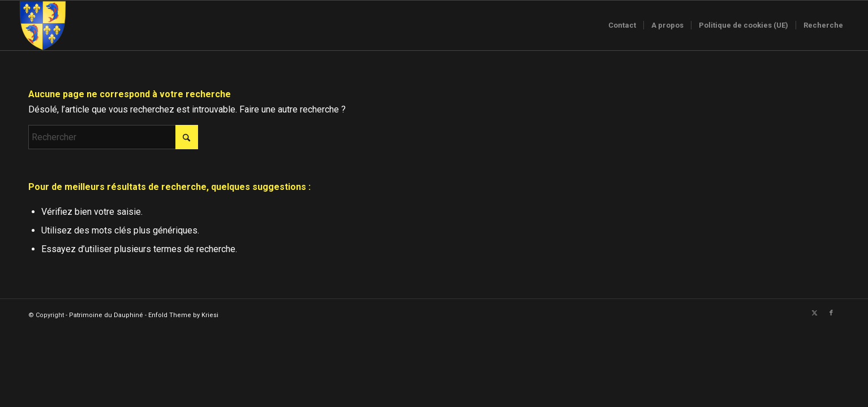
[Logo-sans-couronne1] (42, 25)
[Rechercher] (113, 137)
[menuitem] (622, 25)
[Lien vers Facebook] (831, 313)
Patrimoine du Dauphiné (106, 315)
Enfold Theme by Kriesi (183, 315)
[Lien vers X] (814, 313)
